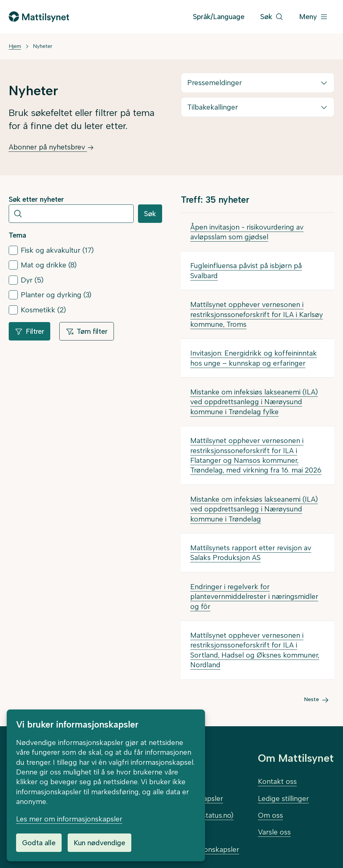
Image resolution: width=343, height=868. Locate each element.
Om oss (270, 815)
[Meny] (314, 17)
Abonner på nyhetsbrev (51, 147)
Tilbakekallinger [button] (213, 107)
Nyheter (43, 46)
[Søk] (272, 17)
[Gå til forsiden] (39, 17)
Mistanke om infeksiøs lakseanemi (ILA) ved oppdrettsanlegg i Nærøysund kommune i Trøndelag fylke (254, 402)
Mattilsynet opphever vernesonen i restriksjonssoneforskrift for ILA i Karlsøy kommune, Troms (257, 314)
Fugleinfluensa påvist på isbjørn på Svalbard (246, 270)
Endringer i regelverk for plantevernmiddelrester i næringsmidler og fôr (254, 597)
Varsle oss (274, 832)
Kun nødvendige (99, 843)
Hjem (15, 46)
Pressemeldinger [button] (215, 83)
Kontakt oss (277, 781)
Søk (150, 214)
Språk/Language (219, 17)
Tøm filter (87, 331)
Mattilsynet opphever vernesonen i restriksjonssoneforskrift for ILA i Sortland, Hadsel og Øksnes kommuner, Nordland (255, 650)
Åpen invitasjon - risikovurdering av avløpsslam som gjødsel (247, 232)
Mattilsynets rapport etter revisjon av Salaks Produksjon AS (251, 553)
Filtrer (29, 331)
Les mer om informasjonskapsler (69, 819)
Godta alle (39, 843)
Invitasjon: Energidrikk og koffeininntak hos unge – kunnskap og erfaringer (254, 358)
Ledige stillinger (283, 798)
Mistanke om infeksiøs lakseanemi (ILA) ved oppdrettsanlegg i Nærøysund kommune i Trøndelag (254, 509)
